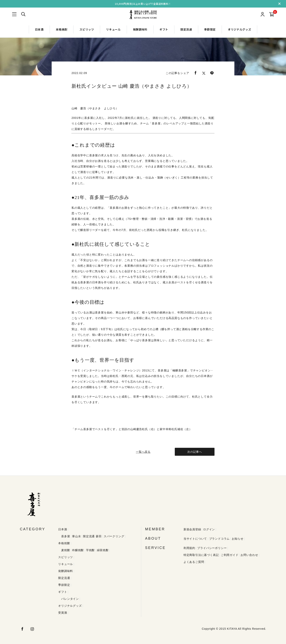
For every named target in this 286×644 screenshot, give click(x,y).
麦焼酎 (66, 550)
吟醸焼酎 (78, 550)
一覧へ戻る (143, 452)
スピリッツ (87, 29)
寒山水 (76, 536)
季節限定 (210, 29)
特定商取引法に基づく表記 (201, 555)
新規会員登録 (192, 529)
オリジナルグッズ (239, 29)
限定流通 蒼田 (92, 536)
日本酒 (39, 29)
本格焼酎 (62, 29)
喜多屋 (66, 536)
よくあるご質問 (194, 562)
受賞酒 (63, 613)
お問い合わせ (249, 555)
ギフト (164, 29)
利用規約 (189, 548)
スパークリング (114, 536)
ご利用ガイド (230, 555)
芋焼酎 (90, 550)
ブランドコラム (219, 539)
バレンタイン (70, 599)
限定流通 (186, 29)
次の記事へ (195, 452)
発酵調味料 (140, 29)
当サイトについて (195, 539)
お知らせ (238, 539)
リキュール (113, 29)
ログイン (209, 529)
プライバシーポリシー (212, 548)
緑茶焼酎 (103, 550)
